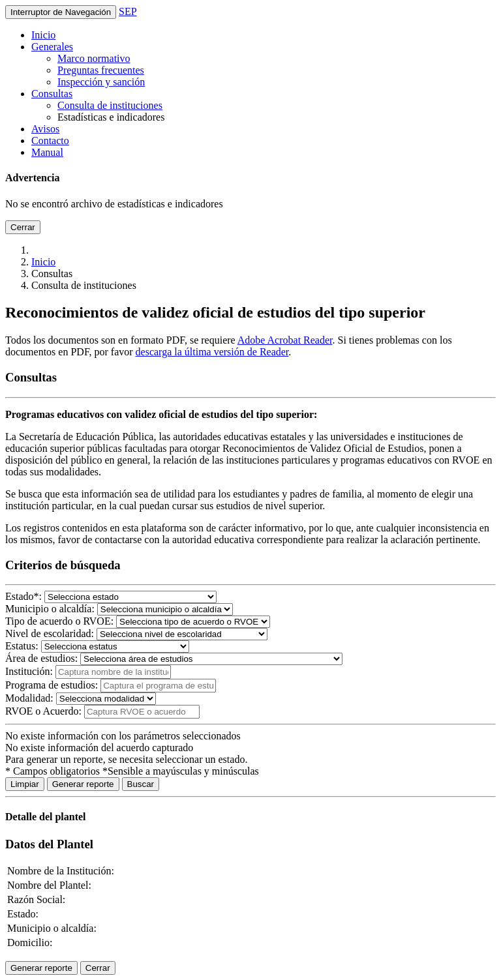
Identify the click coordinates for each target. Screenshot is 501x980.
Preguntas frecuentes (101, 70)
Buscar (141, 784)
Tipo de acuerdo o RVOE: (59, 621)
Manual (47, 152)
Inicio (43, 35)
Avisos (45, 129)
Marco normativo (94, 58)
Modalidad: (29, 698)
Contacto (50, 141)
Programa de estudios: (52, 685)
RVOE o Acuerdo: (45, 711)
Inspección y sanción (101, 82)
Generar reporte (83, 784)
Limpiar (25, 784)
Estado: (23, 596)
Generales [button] (52, 47)
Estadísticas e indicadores (111, 117)
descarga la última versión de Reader (212, 352)
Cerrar (23, 227)
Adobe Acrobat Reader (285, 340)
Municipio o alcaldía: (50, 609)
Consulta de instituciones (110, 105)
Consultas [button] (52, 94)
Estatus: (22, 646)
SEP (128, 11)
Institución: (29, 671)
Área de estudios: (41, 658)
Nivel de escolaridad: (50, 633)
